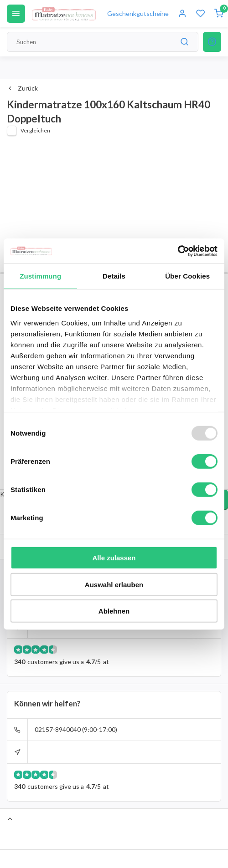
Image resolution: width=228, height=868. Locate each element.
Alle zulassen (114, 558)
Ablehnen (114, 611)
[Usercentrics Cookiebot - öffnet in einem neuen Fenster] (178, 251)
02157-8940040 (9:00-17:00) (76, 729)
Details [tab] (114, 276)
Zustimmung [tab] (40, 276)
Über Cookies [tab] (187, 276)
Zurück (22, 88)
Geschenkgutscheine (138, 13)
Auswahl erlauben (114, 584)
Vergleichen (35, 130)
